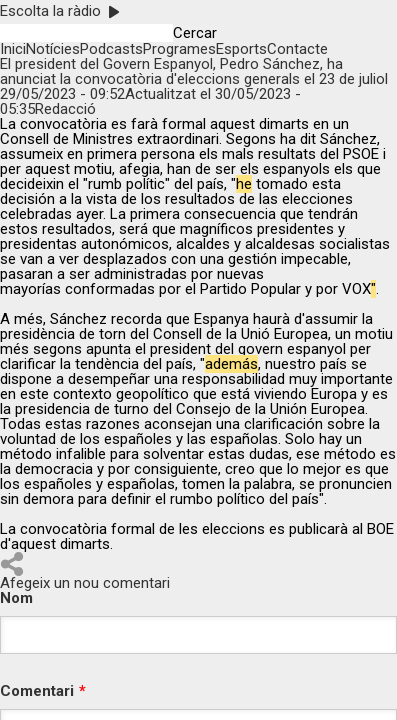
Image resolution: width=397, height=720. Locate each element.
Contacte (297, 49)
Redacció (65, 109)
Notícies (53, 49)
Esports (241, 49)
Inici (13, 49)
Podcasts (111, 49)
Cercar (195, 33)
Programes (179, 49)
